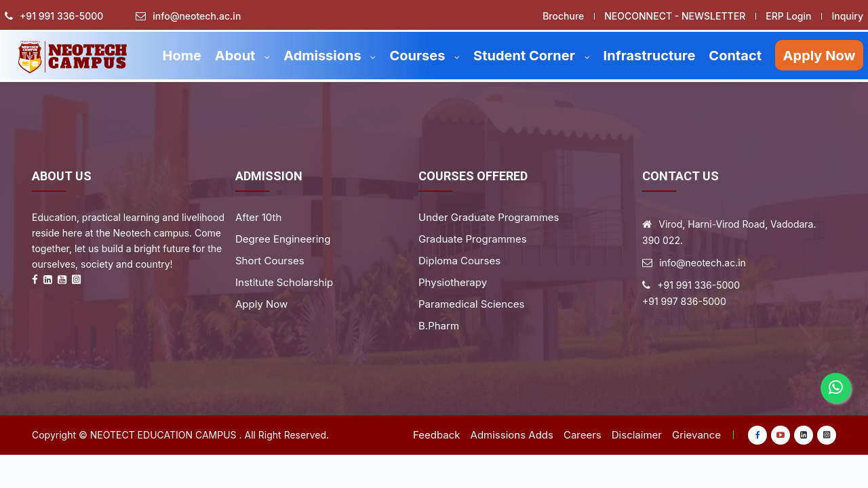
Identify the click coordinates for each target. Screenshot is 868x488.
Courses (425, 56)
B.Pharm (439, 326)
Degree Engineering (283, 239)
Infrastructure (650, 56)
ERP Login (788, 16)
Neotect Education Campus (163, 435)
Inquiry (847, 16)
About (242, 56)
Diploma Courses (459, 261)
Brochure (563, 16)
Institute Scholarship (284, 282)
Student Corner (532, 56)
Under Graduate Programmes (489, 217)
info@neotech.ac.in (197, 16)
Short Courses (270, 261)
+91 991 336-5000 (61, 16)
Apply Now (820, 56)
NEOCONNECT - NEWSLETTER (675, 16)
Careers (583, 435)
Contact (735, 56)
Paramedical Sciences (471, 304)
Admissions (330, 56)
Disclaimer (637, 435)
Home (181, 56)
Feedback (437, 435)
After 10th (258, 217)
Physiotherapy (453, 282)
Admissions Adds (512, 435)
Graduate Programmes (473, 239)
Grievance (696, 435)
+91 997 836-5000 (684, 301)
